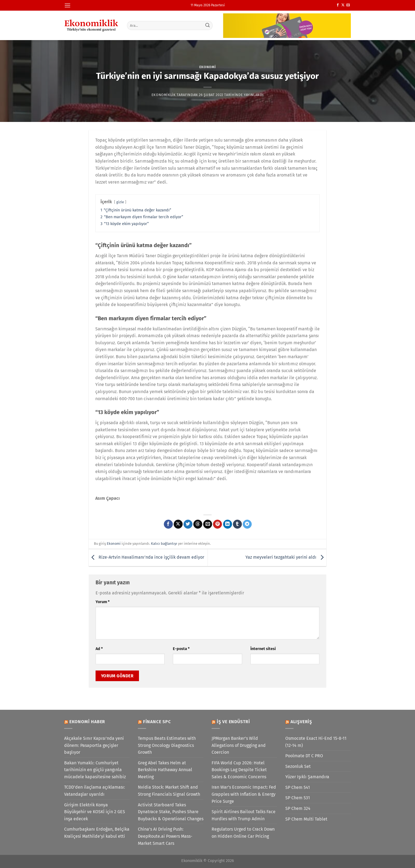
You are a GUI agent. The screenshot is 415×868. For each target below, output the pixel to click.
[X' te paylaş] (178, 524)
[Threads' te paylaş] (198, 524)
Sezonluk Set (298, 766)
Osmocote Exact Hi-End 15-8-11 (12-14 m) (316, 742)
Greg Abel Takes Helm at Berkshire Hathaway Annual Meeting (165, 770)
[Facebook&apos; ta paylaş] (168, 524)
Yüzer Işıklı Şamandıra (307, 777)
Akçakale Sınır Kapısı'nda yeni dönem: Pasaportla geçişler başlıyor (94, 745)
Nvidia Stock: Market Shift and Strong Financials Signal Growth (169, 791)
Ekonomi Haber (87, 722)
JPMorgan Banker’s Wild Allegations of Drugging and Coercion (239, 745)
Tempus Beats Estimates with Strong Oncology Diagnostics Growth (167, 745)
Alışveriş (301, 722)
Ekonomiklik (164, 95)
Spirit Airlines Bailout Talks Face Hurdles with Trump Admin (244, 815)
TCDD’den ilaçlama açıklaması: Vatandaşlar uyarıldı (95, 791)
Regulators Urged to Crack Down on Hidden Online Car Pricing (243, 833)
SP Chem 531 (298, 798)
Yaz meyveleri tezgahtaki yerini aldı (286, 557)
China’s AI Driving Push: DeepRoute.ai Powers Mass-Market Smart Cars (165, 836)
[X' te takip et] (343, 5)
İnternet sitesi (263, 649)
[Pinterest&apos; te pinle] (217, 524)
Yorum (103, 602)
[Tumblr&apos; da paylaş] (237, 524)
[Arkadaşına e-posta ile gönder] (208, 524)
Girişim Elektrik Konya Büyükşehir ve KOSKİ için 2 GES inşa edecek (95, 812)
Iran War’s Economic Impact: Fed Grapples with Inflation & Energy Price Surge (244, 794)
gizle (120, 202)
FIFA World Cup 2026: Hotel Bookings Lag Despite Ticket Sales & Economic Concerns (239, 770)
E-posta (181, 649)
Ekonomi (208, 67)
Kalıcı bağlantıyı (164, 544)
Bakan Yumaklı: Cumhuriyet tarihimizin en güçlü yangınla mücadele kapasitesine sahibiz (95, 770)
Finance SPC (157, 722)
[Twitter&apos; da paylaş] (188, 524)
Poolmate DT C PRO (304, 756)
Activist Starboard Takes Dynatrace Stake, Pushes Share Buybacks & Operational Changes (171, 812)
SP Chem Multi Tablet (306, 819)
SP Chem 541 (298, 787)
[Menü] (67, 5)
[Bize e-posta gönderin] (348, 5)
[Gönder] (208, 25)
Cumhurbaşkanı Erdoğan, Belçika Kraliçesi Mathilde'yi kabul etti (97, 833)
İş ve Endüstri (233, 722)
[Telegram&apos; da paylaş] (247, 524)
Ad (99, 649)
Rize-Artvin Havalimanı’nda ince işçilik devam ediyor (146, 557)
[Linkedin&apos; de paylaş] (228, 524)
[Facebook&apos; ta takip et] (338, 5)
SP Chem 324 (298, 808)
